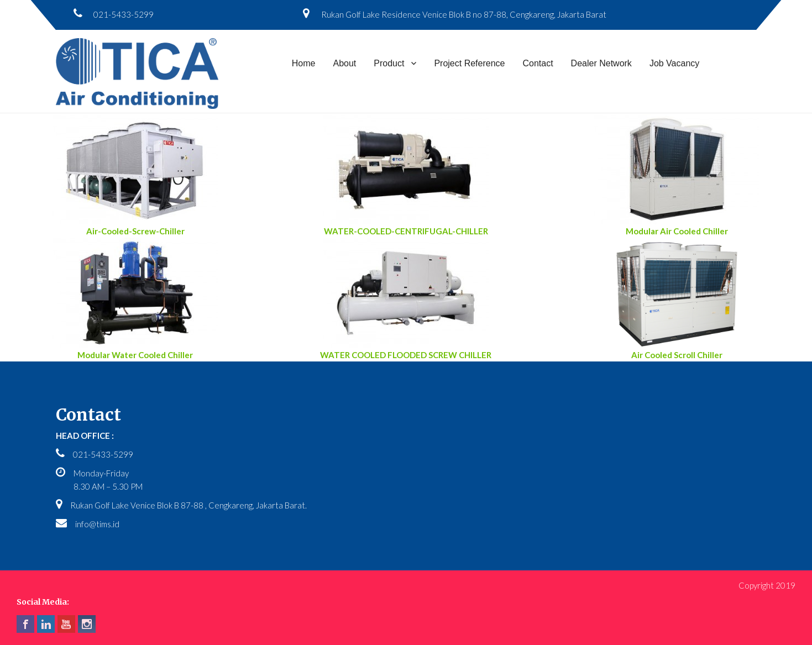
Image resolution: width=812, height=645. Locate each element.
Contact (538, 63)
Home (304, 63)
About (344, 63)
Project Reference (469, 63)
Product (389, 63)
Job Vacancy (674, 63)
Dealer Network (601, 63)
